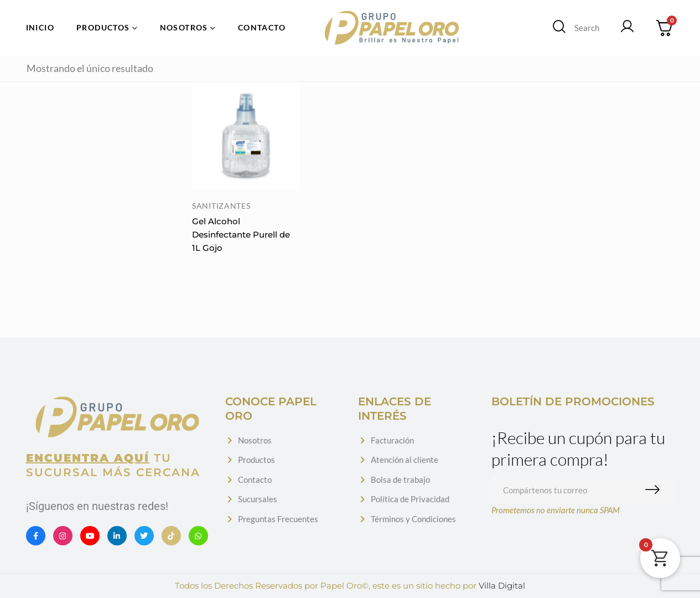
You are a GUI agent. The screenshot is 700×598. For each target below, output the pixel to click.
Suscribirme (655, 490)
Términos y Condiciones (413, 519)
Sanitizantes (221, 206)
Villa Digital (502, 586)
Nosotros (255, 440)
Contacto (255, 480)
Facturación (392, 440)
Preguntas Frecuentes (278, 519)
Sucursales (258, 499)
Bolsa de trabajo (400, 480)
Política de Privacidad (410, 499)
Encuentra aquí (88, 458)
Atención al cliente (405, 460)
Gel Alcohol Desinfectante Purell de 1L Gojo (241, 234)
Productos (256, 460)
